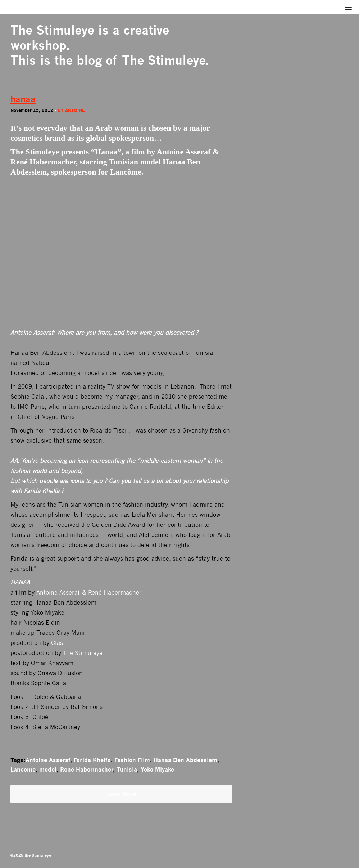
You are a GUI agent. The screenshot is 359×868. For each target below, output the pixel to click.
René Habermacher (87, 769)
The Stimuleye (52, 30)
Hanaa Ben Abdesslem (185, 760)
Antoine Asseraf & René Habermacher (89, 593)
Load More (121, 794)
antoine (75, 110)
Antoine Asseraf (48, 760)
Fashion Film (132, 760)
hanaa (23, 99)
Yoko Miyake (157, 769)
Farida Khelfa (92, 760)
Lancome (23, 769)
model (48, 769)
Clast (58, 643)
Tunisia (127, 769)
